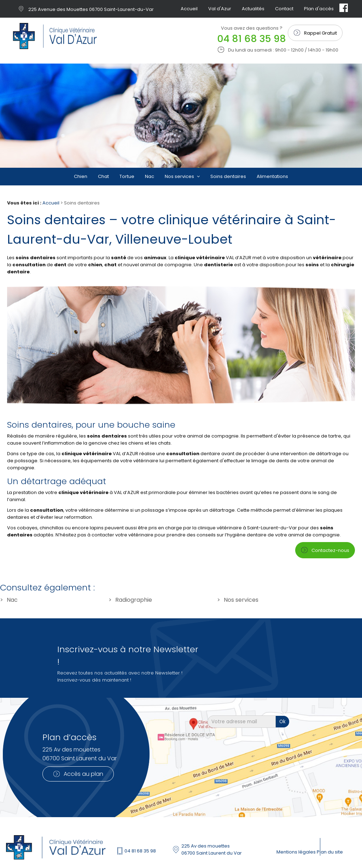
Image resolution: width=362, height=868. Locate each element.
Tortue (127, 176)
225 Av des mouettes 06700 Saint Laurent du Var (212, 849)
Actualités (253, 9)
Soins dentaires (228, 176)
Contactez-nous (330, 550)
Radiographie (134, 600)
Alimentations (272, 176)
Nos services (180, 176)
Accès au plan (83, 774)
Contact (284, 9)
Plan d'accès (319, 9)
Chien (81, 176)
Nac (150, 176)
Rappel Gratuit (320, 33)
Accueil (189, 9)
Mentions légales (297, 852)
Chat (103, 176)
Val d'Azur (220, 9)
